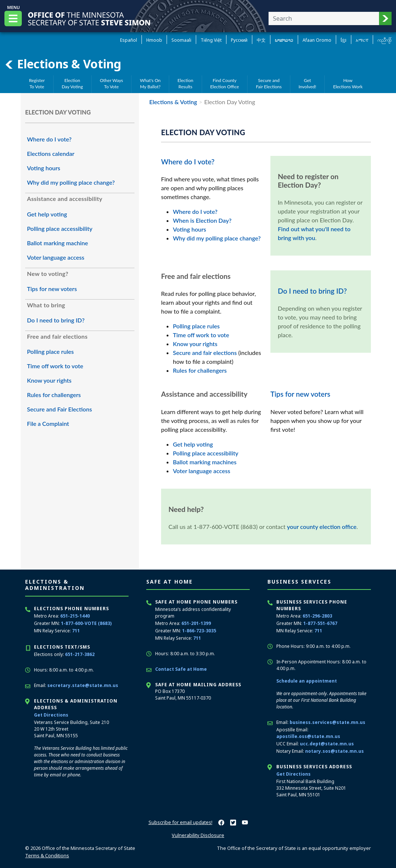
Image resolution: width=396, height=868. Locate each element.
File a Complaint (48, 423)
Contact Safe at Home (181, 669)
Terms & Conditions (47, 855)
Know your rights (49, 380)
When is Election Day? (202, 220)
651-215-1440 (75, 616)
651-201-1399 (196, 623)
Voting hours (44, 168)
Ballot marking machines (205, 462)
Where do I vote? (49, 139)
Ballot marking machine (57, 243)
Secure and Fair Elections (59, 409)
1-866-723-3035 (199, 631)
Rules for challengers (54, 395)
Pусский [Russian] (239, 40)
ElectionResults (186, 83)
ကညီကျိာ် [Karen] (385, 40)
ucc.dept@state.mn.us (327, 744)
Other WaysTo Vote (111, 83)
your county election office (322, 527)
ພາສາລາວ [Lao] (284, 40)
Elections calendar (51, 153)
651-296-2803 (317, 616)
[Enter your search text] (324, 18)
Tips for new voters (52, 289)
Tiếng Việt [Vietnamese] (211, 40)
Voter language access (56, 257)
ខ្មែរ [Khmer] (344, 40)
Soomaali (181, 40)
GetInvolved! (307, 83)
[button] (385, 18)
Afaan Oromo (317, 40)
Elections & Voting (63, 64)
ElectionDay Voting (72, 83)
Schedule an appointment (307, 681)
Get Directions (51, 715)
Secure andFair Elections (269, 83)
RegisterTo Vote (37, 83)
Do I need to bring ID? (56, 320)
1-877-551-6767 (320, 623)
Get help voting (47, 214)
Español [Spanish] (129, 40)
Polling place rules (50, 351)
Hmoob (154, 40)
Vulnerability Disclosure (198, 835)
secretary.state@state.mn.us (83, 685)
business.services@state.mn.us (327, 722)
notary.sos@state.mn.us (334, 751)
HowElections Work (348, 83)
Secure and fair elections (205, 353)
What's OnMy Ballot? (150, 83)
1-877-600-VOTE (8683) (86, 623)
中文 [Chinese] (261, 40)
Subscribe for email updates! (180, 822)
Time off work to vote (55, 366)
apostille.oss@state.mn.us (308, 736)
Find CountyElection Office (225, 83)
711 (76, 631)
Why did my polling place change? (71, 182)
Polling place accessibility (60, 228)
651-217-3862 (80, 654)
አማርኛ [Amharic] (362, 40)
